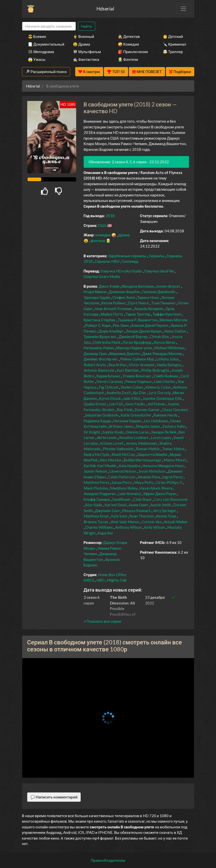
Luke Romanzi (130, 494)
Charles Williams (99, 527)
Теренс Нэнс (149, 297)
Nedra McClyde (97, 454)
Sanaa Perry (122, 482)
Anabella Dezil (119, 393)
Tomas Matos (174, 449)
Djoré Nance (139, 303)
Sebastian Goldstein (102, 415)
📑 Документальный (44, 44)
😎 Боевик (37, 36)
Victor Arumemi (142, 365)
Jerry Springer (165, 511)
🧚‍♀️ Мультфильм (87, 52)
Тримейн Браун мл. (101, 337)
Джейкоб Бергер (134, 337)
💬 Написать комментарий (54, 797)
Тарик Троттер (138, 314)
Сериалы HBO (108, 261)
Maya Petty (144, 482)
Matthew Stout (97, 516)
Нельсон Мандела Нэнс (164, 466)
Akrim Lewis (107, 437)
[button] (102, 621)
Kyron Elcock (110, 398)
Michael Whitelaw (169, 348)
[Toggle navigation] (183, 9)
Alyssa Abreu (165, 342)
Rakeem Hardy (166, 415)
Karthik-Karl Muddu (101, 466)
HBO (101, 580)
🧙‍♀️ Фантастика (86, 59)
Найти (87, 26)
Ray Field (125, 410)
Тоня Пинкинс (164, 303)
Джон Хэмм (109, 286)
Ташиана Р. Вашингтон (138, 320)
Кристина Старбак (100, 320)
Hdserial (105, 9)
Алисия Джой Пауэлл (150, 325)
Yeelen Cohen (132, 387)
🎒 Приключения (133, 52)
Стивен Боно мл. (137, 376)
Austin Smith (161, 505)
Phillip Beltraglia (155, 370)
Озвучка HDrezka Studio (122, 271)
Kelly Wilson (155, 527)
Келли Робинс (114, 303)
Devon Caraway (110, 381)
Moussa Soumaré (137, 511)
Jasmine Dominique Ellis (163, 398)
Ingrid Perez (173, 477)
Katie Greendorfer (136, 415)
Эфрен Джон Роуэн (160, 494)
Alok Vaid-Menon (126, 522)
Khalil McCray (124, 454)
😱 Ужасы (37, 59)
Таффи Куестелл (167, 314)
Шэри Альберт (111, 331)
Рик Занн (121, 325)
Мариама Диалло (125, 353)
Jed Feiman (157, 404)
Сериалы (157, 256)
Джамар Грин (96, 353)
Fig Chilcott (109, 387)
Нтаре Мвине (96, 292)
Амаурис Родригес (100, 494)
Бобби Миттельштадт (143, 460)
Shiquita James (148, 426)
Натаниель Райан (99, 348)
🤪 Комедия (128, 44)
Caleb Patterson (122, 477)
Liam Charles (165, 381)
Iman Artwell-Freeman (114, 309)
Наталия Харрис (128, 421)
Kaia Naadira (130, 466)
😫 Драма (82, 44)
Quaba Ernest (95, 404)
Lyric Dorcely (160, 393)
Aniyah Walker (176, 522)
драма (124, 235)
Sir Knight (92, 432)
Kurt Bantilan (128, 370)
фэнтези (98, 241)
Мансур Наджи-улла (135, 348)
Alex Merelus (111, 460)
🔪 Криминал (175, 44)
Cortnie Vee (152, 522)
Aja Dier (140, 393)
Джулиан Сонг (108, 511)
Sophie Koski (113, 432)
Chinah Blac (160, 337)
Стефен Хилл (124, 297)
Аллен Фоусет (169, 286)
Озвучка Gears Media (102, 276)
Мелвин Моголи (173, 320)
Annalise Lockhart (134, 437)
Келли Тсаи (167, 516)
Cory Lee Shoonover (171, 499)
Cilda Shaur (143, 499)
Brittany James (122, 426)
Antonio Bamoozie (99, 370)
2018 (110, 216)
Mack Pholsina (96, 488)
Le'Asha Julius (168, 359)
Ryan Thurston (142, 516)
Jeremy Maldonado (142, 443)
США (103, 225)
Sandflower (122, 499)
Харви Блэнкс (109, 376)
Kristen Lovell (112, 443)
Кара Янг (106, 533)
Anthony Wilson (129, 527)
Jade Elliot (132, 398)
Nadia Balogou (170, 365)
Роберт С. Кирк (98, 325)
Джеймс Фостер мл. (101, 359)
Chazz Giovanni (175, 410)
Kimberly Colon (158, 387)
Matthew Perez (97, 482)
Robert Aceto (95, 365)
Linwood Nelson (123, 471)
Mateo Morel (175, 460)
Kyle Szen (119, 516)
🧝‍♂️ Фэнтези (128, 59)
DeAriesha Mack (107, 342)
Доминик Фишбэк (125, 292)
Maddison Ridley (124, 488)
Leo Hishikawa (156, 421)
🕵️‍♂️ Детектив (129, 36)
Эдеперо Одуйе (97, 297)
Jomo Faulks (135, 404)
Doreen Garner (148, 410)
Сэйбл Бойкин (166, 376)
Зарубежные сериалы (128, 256)
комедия (103, 235)
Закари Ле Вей (164, 432)
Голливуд (130, 261)
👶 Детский (173, 36)
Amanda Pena (149, 477)
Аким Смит (139, 505)
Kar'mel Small (116, 505)
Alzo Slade (94, 505)
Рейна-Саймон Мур (138, 359)
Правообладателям (108, 860)
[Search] (49, 26)
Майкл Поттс (112, 314)
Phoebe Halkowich (119, 449)
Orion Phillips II (169, 482)
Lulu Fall (116, 404)
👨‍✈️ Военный (84, 36)
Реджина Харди (98, 421)
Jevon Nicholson (152, 471)
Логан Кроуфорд (137, 342)
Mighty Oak (117, 580)
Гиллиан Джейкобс (159, 292)
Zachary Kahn (174, 426)
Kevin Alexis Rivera (157, 488)
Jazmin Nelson (96, 471)
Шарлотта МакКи (153, 454)
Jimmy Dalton (175, 331)
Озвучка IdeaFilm (159, 271)
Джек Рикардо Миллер (163, 353)
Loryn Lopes (161, 437)
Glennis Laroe (138, 432)
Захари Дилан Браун (144, 331)
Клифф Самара (97, 499)
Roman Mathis (148, 449)
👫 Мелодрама (41, 52)
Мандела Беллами (138, 286)
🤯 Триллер (173, 52)
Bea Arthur (118, 365)
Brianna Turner (97, 522)
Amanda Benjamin (149, 309)
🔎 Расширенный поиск (46, 72)
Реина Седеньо (139, 381)
